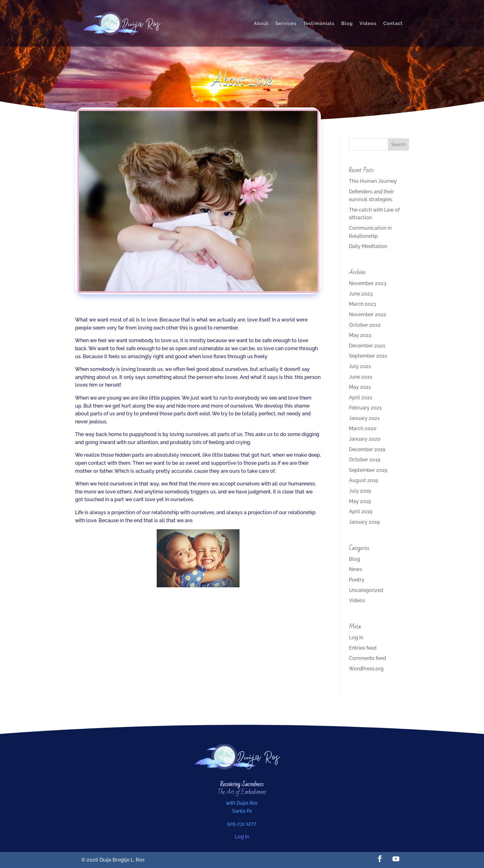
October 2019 (365, 460)
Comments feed (367, 658)
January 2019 (364, 522)
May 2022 (360, 335)
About (261, 23)
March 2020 (363, 428)
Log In (242, 837)
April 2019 (361, 512)
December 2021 (367, 346)
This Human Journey (373, 181)
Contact (393, 23)
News (355, 569)
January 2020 (365, 439)
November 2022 (368, 314)
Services (286, 23)
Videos (368, 23)
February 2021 (365, 408)
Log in (356, 637)
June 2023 (361, 294)
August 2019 (363, 480)
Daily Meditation (368, 246)
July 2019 (360, 491)
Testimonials (319, 23)
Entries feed (363, 648)
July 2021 (360, 366)
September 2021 (368, 356)
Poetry (357, 580)
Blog (347, 23)
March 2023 (363, 304)
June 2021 (361, 377)
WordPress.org (366, 669)
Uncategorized (366, 590)
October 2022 (365, 325)
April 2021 (361, 398)
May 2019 (360, 501)
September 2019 (368, 470)
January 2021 (364, 418)
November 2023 (368, 283)
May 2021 (360, 387)
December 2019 (367, 449)
